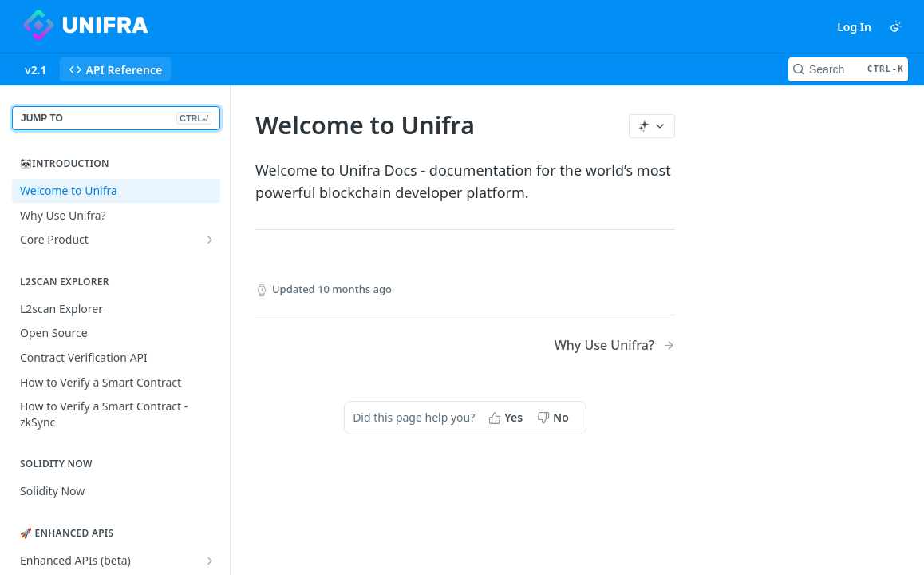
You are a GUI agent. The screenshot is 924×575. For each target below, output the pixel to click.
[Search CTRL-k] (848, 69)
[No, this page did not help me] (555, 418)
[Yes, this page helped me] (507, 418)
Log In (854, 27)
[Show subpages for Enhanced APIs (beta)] (210, 561)
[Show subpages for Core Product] (210, 240)
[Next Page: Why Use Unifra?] (615, 345)
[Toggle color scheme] (896, 26)
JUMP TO (116, 118)
